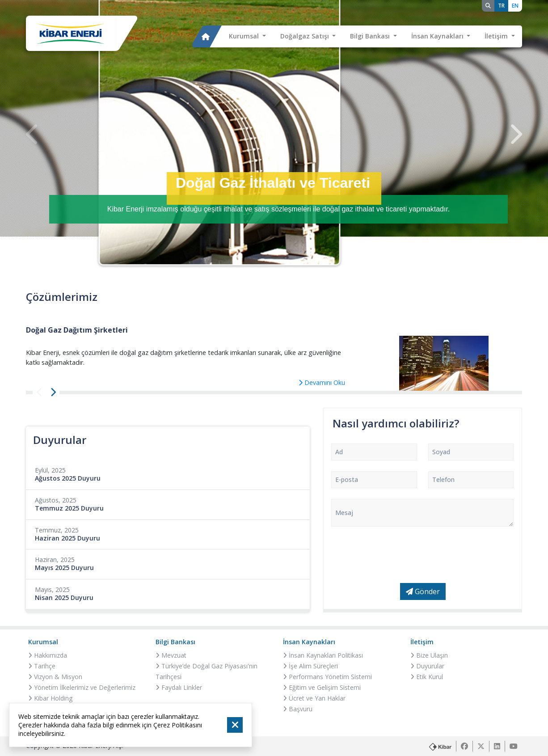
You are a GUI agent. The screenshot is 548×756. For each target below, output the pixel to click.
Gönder (423, 591)
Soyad (441, 452)
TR (501, 6)
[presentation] (33, 134)
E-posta (347, 479)
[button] (247, 37)
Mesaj (344, 513)
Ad (339, 452)
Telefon (443, 479)
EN (515, 6)
